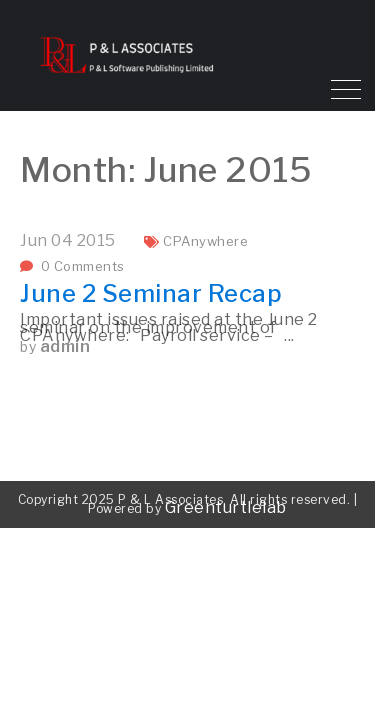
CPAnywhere (205, 241)
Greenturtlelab (226, 507)
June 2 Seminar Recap (151, 293)
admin (65, 346)
